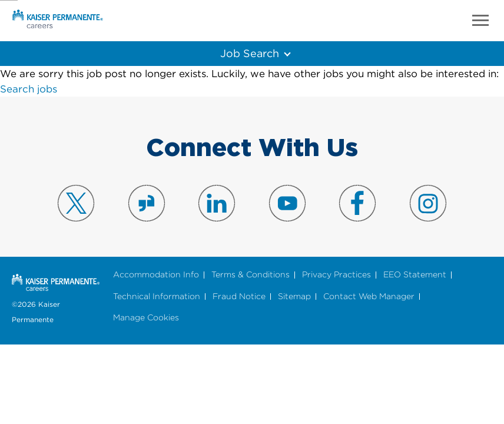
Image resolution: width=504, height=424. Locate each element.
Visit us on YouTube (287, 203)
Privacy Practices (336, 275)
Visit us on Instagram (428, 203)
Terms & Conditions (251, 275)
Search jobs (29, 89)
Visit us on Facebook (357, 203)
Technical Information (157, 297)
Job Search (249, 53)
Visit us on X (76, 203)
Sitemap (294, 297)
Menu (480, 20)
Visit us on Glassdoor (147, 203)
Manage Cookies (146, 318)
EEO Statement (415, 275)
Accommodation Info (156, 275)
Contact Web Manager (369, 297)
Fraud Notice (239, 297)
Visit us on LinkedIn (217, 203)
